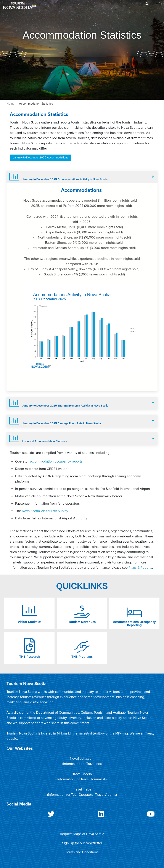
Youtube (131, 815)
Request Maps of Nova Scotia (82, 834)
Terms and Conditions (82, 852)
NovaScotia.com (82, 759)
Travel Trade (82, 789)
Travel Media (82, 774)
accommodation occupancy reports (56, 461)
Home (10, 104)
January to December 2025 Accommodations (41, 158)
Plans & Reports (140, 568)
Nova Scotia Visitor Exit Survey (45, 511)
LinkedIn (81, 815)
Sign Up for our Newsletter (82, 843)
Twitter (31, 815)
